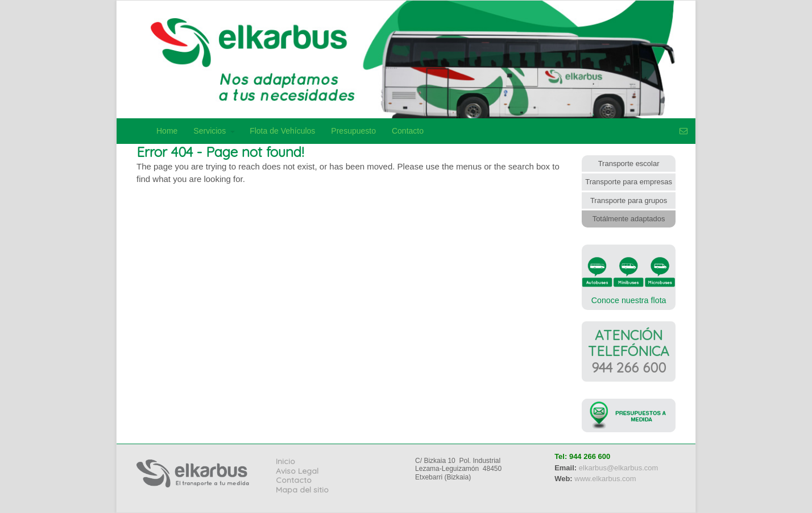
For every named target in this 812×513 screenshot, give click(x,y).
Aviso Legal (297, 471)
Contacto (408, 131)
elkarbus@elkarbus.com (619, 468)
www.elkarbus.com (605, 479)
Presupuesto (353, 131)
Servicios (210, 131)
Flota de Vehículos (282, 131)
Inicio (285, 461)
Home (167, 131)
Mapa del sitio (302, 490)
